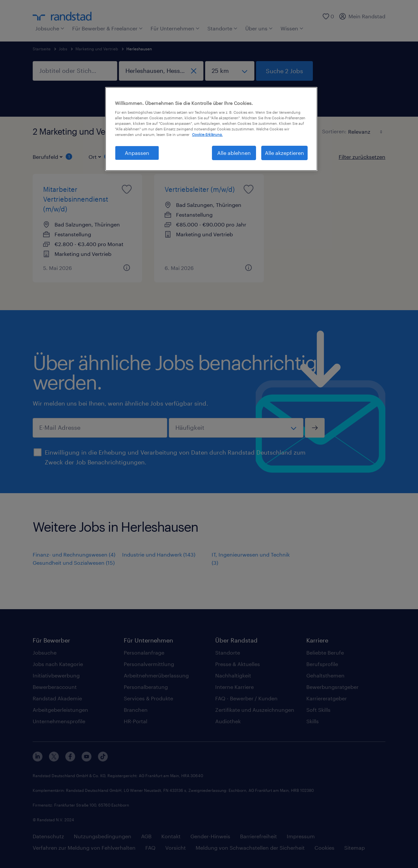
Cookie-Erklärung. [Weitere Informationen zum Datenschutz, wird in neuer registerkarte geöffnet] (207, 134)
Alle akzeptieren (284, 153)
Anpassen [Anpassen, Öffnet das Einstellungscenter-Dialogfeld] (137, 153)
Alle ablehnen (234, 153)
